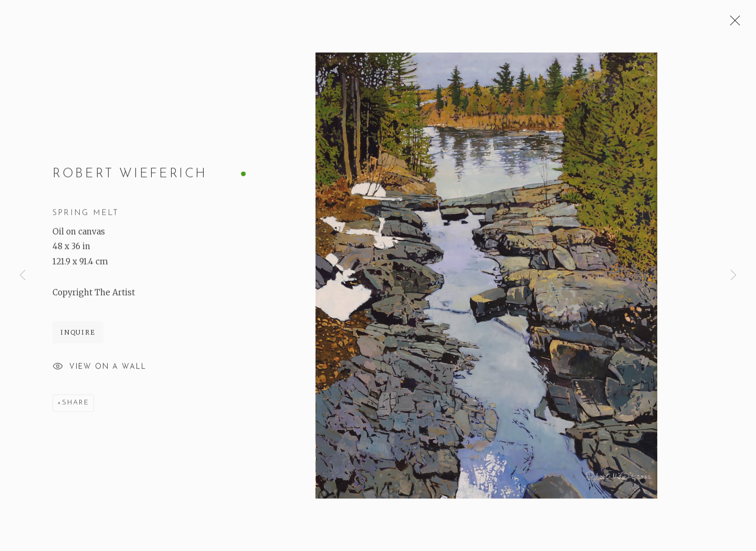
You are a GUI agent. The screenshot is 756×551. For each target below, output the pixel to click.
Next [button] (733, 276)
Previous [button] (23, 276)
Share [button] (76, 403)
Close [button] (732, 24)
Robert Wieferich (130, 175)
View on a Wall (99, 368)
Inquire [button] (78, 333)
